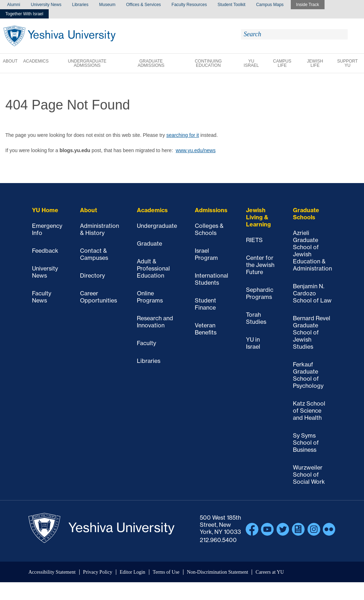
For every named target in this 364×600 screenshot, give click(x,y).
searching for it (183, 135)
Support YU (348, 63)
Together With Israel (24, 14)
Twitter (283, 529)
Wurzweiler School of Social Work (309, 475)
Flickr (329, 529)
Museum (107, 5)
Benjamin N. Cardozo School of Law (312, 293)
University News (46, 5)
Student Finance (205, 304)
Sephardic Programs (260, 293)
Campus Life (282, 63)
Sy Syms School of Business (306, 443)
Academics (36, 61)
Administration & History (100, 229)
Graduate (149, 243)
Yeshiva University (60, 36)
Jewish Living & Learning (258, 217)
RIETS (254, 240)
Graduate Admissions (151, 63)
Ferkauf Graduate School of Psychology (308, 375)
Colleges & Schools (209, 229)
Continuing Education (208, 63)
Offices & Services (144, 5)
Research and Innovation (155, 322)
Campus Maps (270, 5)
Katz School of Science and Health (309, 411)
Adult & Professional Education (153, 268)
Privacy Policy (98, 572)
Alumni (14, 5)
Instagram (314, 529)
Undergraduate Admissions (87, 63)
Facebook (252, 529)
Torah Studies (256, 318)
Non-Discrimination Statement (218, 572)
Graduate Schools (306, 214)
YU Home (45, 210)
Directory (92, 275)
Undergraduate (157, 226)
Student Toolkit (232, 5)
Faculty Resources (189, 5)
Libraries (80, 5)
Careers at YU (270, 572)
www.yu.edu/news (196, 150)
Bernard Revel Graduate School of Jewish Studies (312, 332)
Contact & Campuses (94, 254)
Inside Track (308, 5)
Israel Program (206, 254)
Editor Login (133, 572)
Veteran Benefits (206, 329)
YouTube (267, 529)
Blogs (298, 529)
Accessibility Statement (52, 572)
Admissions (211, 210)
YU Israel (251, 63)
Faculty (146, 343)
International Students (212, 279)
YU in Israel (253, 343)
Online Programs (150, 297)
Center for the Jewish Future (260, 265)
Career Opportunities (98, 297)
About (10, 61)
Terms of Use (166, 572)
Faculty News (42, 297)
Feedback (45, 251)
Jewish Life (315, 63)
